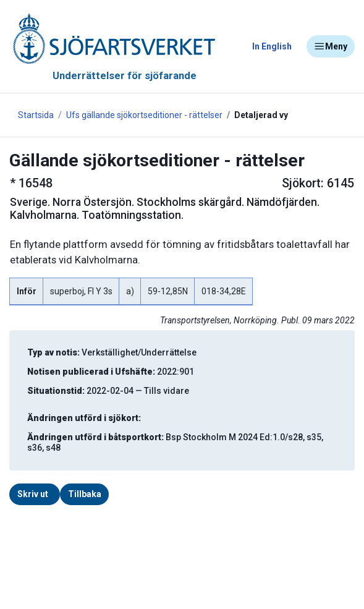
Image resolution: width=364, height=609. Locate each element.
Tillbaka (85, 494)
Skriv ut (33, 494)
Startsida (36, 115)
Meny (331, 46)
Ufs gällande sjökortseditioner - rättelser (144, 115)
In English (272, 46)
